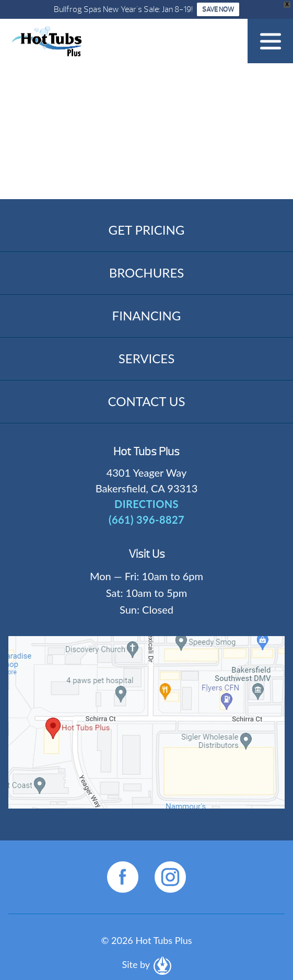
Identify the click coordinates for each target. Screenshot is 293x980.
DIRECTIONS (147, 504)
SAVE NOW (218, 9)
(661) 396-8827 (147, 520)
